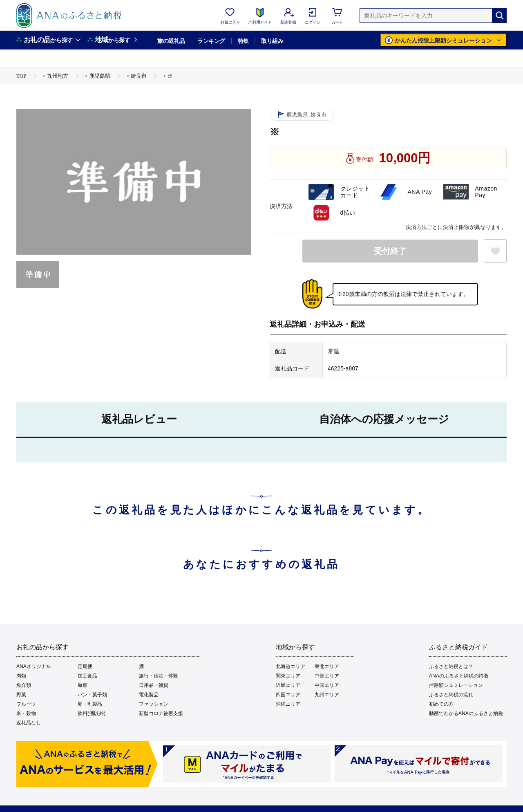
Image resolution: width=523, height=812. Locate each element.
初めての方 (441, 704)
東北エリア (327, 666)
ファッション (154, 704)
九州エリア (327, 695)
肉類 (21, 676)
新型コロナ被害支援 (161, 713)
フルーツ (26, 704)
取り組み (272, 41)
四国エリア (288, 695)
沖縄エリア (288, 704)
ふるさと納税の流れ (451, 695)
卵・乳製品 (90, 704)
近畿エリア (288, 685)
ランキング (211, 41)
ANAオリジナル (34, 666)
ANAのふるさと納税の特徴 (459, 676)
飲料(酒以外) (92, 713)
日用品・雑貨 (154, 685)
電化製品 (149, 695)
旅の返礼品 (171, 41)
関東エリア (288, 676)
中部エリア (327, 676)
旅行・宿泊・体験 (159, 676)
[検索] (499, 16)
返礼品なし (29, 723)
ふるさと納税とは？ (451, 666)
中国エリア (327, 685)
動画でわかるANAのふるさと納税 (466, 713)
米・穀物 (26, 713)
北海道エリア (291, 666)
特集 (243, 41)
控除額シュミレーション (456, 685)
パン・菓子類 (92, 695)
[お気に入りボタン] (495, 251)
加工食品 (87, 676)
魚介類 (24, 685)
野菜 (21, 695)
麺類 (83, 685)
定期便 (85, 666)
